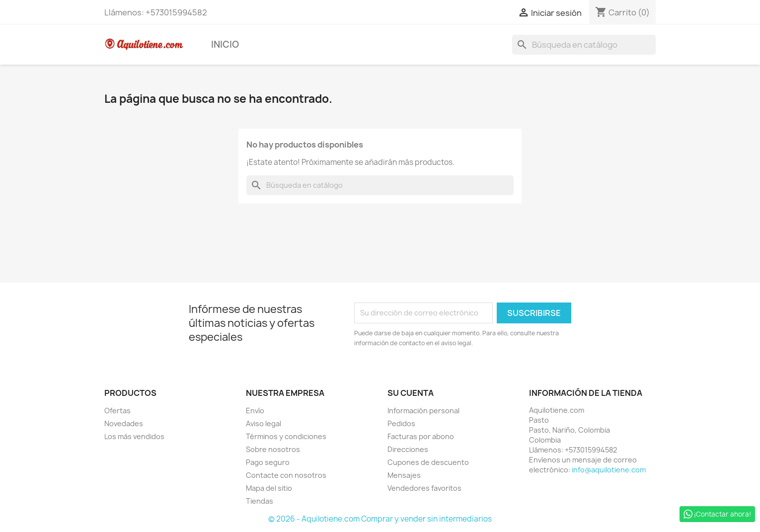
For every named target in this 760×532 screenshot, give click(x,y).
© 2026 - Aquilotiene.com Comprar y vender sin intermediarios (380, 519)
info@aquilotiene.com (609, 470)
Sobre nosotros (273, 449)
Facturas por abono (421, 436)
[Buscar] (584, 45)
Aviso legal (264, 423)
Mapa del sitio (269, 488)
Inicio (225, 44)
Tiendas (260, 501)
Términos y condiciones (286, 436)
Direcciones (408, 449)
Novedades (124, 423)
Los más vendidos (134, 436)
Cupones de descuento (428, 462)
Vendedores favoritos (424, 488)
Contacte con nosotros (286, 475)
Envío (255, 411)
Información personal (423, 411)
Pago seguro (268, 462)
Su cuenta (411, 393)
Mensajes (404, 475)
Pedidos (401, 423)
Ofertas (117, 411)
